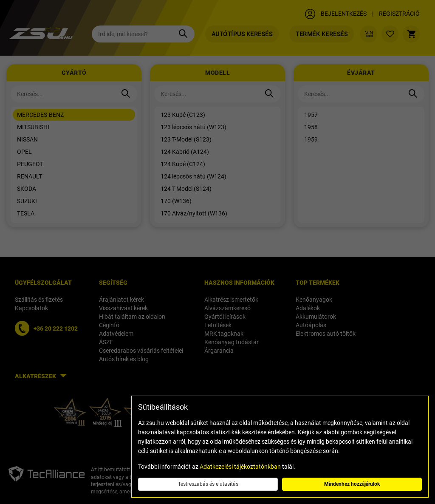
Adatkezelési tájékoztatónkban (240, 467)
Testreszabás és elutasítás (208, 484)
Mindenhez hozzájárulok (352, 484)
